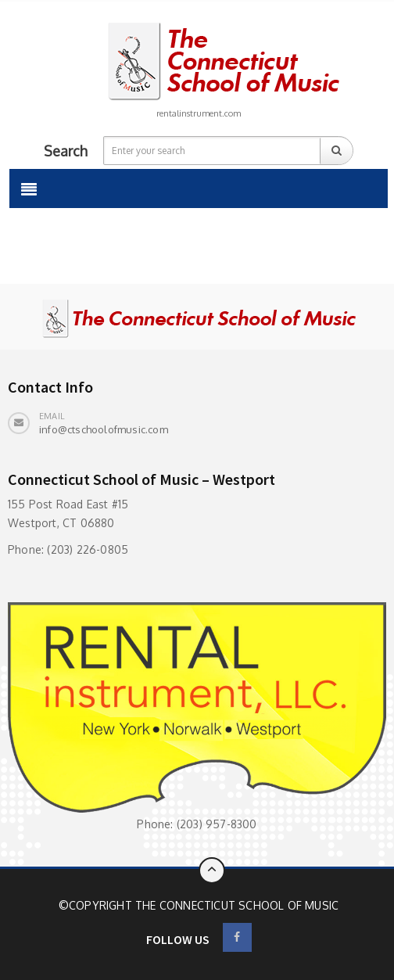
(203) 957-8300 (217, 824)
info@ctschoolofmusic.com (104, 429)
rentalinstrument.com (199, 113)
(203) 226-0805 (88, 549)
